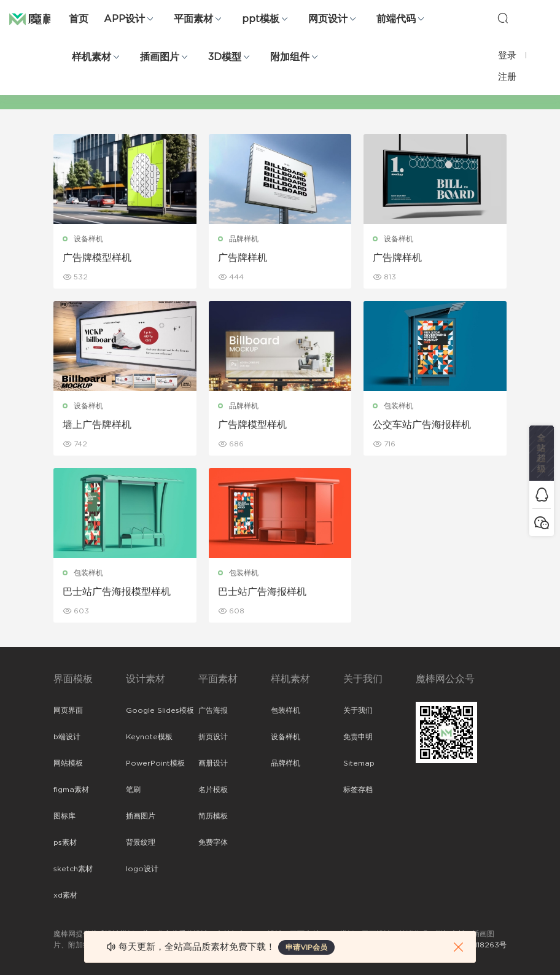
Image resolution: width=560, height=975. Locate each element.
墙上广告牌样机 (97, 425)
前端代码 (396, 19)
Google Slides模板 (160, 710)
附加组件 (290, 57)
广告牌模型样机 (97, 258)
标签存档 (358, 790)
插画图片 (160, 57)
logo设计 (142, 869)
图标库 (64, 816)
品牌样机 (244, 239)
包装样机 (399, 406)
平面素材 (193, 19)
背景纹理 (141, 842)
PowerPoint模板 (155, 763)
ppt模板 (261, 19)
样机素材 (91, 57)
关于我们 (358, 710)
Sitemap (359, 763)
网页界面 (68, 710)
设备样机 (88, 239)
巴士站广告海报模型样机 (117, 592)
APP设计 (124, 19)
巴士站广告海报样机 (262, 592)
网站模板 (68, 763)
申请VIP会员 (306, 947)
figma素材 (71, 790)
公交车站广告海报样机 (422, 425)
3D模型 (225, 57)
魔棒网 (40, 18)
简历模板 (213, 816)
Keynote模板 (149, 737)
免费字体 (213, 842)
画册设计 (213, 763)
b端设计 (67, 737)
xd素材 (65, 895)
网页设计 (328, 19)
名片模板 (213, 790)
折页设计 (213, 737)
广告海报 (213, 710)
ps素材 (65, 842)
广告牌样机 (243, 258)
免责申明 (358, 737)
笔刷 (133, 790)
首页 (79, 19)
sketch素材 (73, 869)
